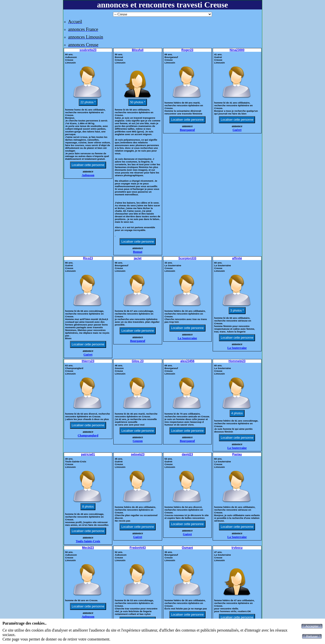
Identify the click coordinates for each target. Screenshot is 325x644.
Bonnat (138, 252)
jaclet (138, 258)
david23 (187, 454)
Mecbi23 (88, 548)
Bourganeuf (187, 130)
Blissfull (138, 50)
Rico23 (88, 258)
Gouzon (138, 441)
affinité (237, 258)
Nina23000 (237, 50)
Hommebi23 (237, 361)
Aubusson (88, 175)
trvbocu (237, 548)
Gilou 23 (138, 361)
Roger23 (187, 50)
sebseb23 (138, 454)
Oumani (187, 548)
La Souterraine (187, 338)
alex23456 (187, 361)
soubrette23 (88, 50)
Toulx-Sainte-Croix (88, 541)
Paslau (237, 454)
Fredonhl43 (138, 548)
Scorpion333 (187, 258)
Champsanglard (88, 435)
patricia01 (88, 454)
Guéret (237, 130)
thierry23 (88, 361)
